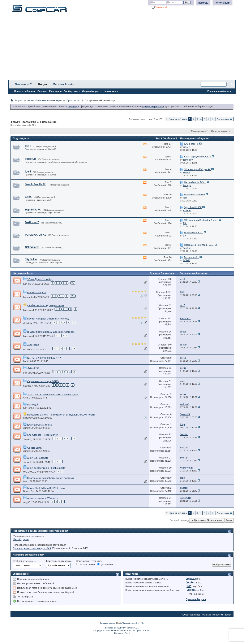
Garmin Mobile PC (35, 184)
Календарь (55, 91)
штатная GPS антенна (40, 425)
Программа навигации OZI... (199, 245)
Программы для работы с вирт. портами (51, 478)
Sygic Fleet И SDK (193, 207)
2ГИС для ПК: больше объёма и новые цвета (53, 394)
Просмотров (168, 273)
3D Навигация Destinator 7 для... (201, 220)
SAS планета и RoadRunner (42, 435)
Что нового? (23, 84)
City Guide (31, 259)
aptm (26, 539)
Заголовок (19, 273)
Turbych (27, 462)
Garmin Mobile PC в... (195, 182)
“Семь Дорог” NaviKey (40, 279)
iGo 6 (28, 172)
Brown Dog (29, 491)
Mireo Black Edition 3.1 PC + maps (46, 488)
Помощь (203, 3)
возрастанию (86, 564)
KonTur (27, 284)
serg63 (27, 502)
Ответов (154, 273)
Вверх (229, 520)
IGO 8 (28, 146)
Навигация (110, 91)
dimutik (27, 428)
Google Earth (35, 448)
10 (74, 372)
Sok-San (27, 373)
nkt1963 (27, 349)
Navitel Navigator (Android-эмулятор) (48, 319)
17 (74, 322)
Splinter (27, 386)
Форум (42, 84)
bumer (27, 297)
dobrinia (28, 323)
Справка (42, 91)
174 (73, 296)
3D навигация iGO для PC (198, 169)
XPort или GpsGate (38, 458)
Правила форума (196, 599)
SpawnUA (28, 418)
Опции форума (91, 91)
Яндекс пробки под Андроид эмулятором (51, 332)
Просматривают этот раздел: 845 (32, 548)
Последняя (225, 119)
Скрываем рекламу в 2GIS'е (43, 381)
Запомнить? (159, 7)
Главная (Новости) (212, 615)
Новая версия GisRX (195, 195)
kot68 (26, 361)
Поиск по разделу (220, 131)
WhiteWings (30, 472)
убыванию (105, 564)
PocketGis (31, 159)
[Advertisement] (122, 47)
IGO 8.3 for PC (191, 144)
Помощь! (33, 404)
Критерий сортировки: (59, 561)
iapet (26, 481)
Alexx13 (17, 539)
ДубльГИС (33, 368)
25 (74, 349)
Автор (30, 273)
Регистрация (222, 3)
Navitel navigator (37, 292)
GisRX (28, 197)
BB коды (191, 579)
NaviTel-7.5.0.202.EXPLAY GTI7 (44, 358)
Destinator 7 (32, 222)
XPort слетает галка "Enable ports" (47, 468)
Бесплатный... (192, 257)
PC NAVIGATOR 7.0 (36, 235)
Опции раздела (199, 131)
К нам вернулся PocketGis (198, 157)
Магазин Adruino (64, 84)
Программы (73, 100)
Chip (26, 398)
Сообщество (71, 91)
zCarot (127, 633)
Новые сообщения (25, 91)
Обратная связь (191, 615)
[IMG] (189, 586)
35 (73, 283)
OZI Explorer (32, 247)
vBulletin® (121, 628)
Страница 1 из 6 (178, 119)
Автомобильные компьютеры (44, 100)
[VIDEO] (190, 590)
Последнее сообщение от (195, 273)
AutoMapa (33, 345)
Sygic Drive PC (33, 210)
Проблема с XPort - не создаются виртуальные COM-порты (61, 415)
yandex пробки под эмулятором (46, 305)
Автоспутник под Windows (42, 498)
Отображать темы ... (24, 561)
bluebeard (29, 310)
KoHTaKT (28, 408)
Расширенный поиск (219, 91)
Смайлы (191, 582)
